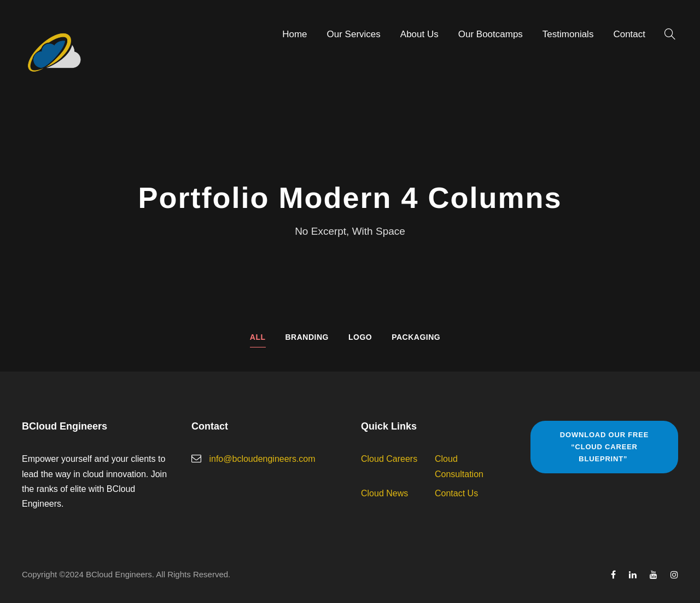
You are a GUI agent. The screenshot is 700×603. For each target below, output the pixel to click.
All (258, 337)
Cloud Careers (389, 459)
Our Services (354, 34)
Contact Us (456, 493)
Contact (629, 34)
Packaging (416, 337)
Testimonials (568, 34)
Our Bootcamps (491, 34)
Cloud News (384, 493)
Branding (307, 337)
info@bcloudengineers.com (262, 459)
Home (294, 34)
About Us (419, 34)
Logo (360, 337)
